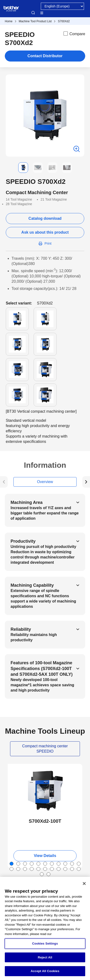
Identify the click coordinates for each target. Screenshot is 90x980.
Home (9, 21)
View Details (45, 856)
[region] (45, 928)
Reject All (45, 957)
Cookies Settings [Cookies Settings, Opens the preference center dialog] (45, 943)
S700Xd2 (64, 21)
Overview (45, 482)
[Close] (84, 884)
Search (33, 13)
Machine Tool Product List (35, 21)
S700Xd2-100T (45, 821)
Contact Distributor (45, 56)
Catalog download (45, 218)
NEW (16, 768)
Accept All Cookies (45, 971)
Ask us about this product (45, 232)
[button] (10, 168)
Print (48, 243)
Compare (74, 34)
